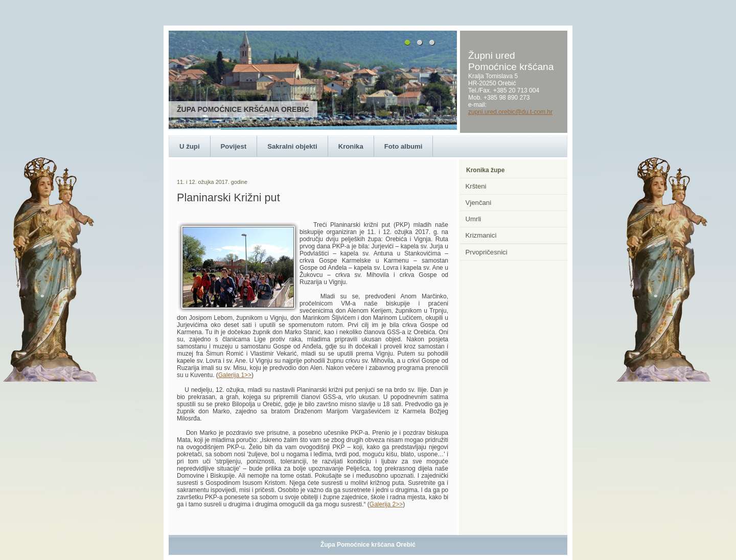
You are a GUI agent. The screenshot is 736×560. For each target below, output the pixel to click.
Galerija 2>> (386, 504)
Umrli (474, 219)
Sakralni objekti (292, 146)
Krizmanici (481, 235)
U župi (190, 146)
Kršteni (476, 186)
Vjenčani (479, 203)
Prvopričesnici (487, 252)
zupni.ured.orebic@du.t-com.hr (510, 112)
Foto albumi (404, 146)
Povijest (234, 146)
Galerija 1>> (235, 375)
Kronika (351, 146)
